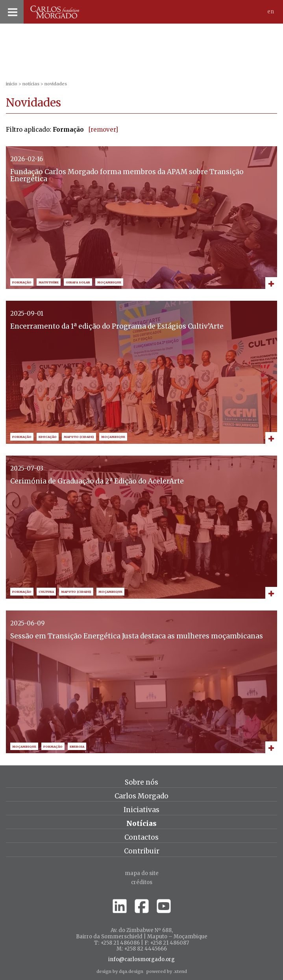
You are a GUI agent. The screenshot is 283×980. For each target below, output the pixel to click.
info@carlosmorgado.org (141, 960)
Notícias (31, 84)
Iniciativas (141, 810)
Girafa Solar (78, 282)
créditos (142, 882)
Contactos (141, 837)
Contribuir (142, 851)
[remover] (103, 130)
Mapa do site (142, 873)
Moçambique (109, 282)
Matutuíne (49, 282)
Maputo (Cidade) (79, 437)
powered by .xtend (167, 971)
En (271, 12)
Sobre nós (141, 782)
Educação (48, 437)
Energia (77, 747)
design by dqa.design (120, 971)
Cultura (46, 592)
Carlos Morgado (141, 796)
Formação (22, 282)
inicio (12, 84)
